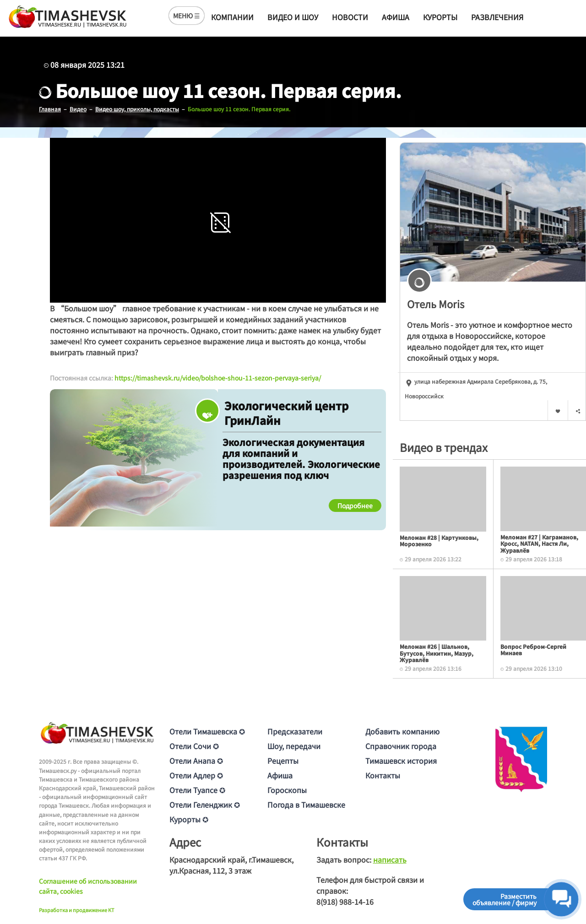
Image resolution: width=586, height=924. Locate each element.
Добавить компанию (402, 731)
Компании (232, 17)
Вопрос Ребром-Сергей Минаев (533, 650)
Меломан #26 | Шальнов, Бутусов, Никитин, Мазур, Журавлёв (437, 653)
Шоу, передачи (294, 746)
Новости (350, 17)
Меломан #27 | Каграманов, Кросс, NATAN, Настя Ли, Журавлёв (539, 544)
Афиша (396, 17)
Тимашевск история (401, 761)
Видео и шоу (293, 17)
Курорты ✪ (189, 819)
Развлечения (497, 17)
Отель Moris (436, 304)
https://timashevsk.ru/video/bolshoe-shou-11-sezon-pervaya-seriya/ (218, 378)
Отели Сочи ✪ (194, 746)
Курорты (440, 17)
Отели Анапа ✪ (196, 761)
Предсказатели (295, 731)
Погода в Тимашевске (306, 804)
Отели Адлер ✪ (196, 775)
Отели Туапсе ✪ (197, 790)
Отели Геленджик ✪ (205, 804)
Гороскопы (287, 790)
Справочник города (401, 746)
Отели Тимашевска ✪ (207, 731)
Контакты (383, 775)
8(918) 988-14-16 (345, 902)
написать (390, 859)
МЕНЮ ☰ (187, 16)
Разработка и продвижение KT (77, 910)
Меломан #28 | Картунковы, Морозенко (439, 541)
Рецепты (283, 761)
